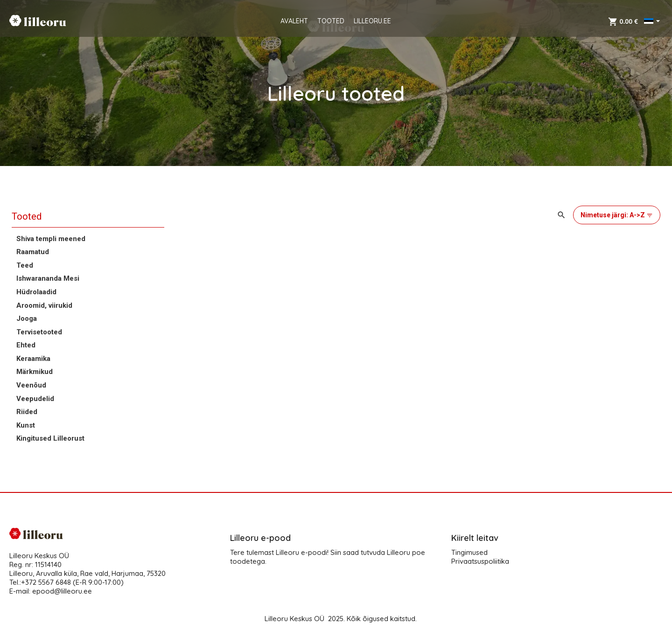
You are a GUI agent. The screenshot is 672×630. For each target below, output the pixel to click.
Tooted (27, 216)
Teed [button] (25, 265)
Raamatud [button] (33, 252)
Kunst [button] (26, 425)
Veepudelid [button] (35, 399)
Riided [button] (27, 412)
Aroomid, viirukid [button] (44, 305)
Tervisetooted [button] (39, 332)
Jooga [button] (27, 318)
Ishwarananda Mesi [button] (48, 278)
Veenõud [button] (31, 385)
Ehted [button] (26, 345)
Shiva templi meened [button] (51, 239)
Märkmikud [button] (35, 372)
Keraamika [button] (33, 359)
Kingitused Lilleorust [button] (50, 438)
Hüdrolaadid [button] (36, 292)
